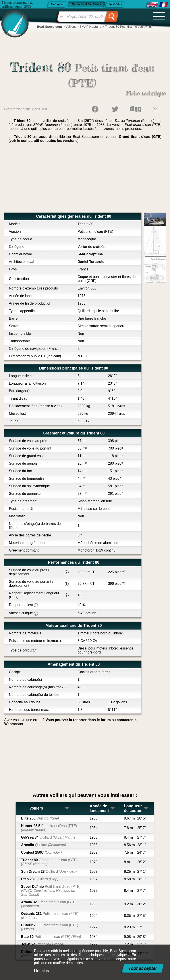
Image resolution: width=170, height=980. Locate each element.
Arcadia (44, 845)
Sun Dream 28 (49, 871)
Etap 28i (40, 879)
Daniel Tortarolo (91, 262)
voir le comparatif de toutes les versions (44, 141)
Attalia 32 (49, 904)
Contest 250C (41, 852)
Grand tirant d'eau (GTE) (140, 137)
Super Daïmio (51, 891)
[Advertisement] (85, 179)
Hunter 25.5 (49, 828)
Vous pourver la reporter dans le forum (78, 720)
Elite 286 (40, 818)
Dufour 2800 (50, 927)
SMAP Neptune (90, 254)
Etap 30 (51, 937)
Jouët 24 (43, 944)
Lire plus (42, 971)
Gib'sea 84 (49, 837)
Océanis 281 (50, 916)
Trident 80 (49, 862)
